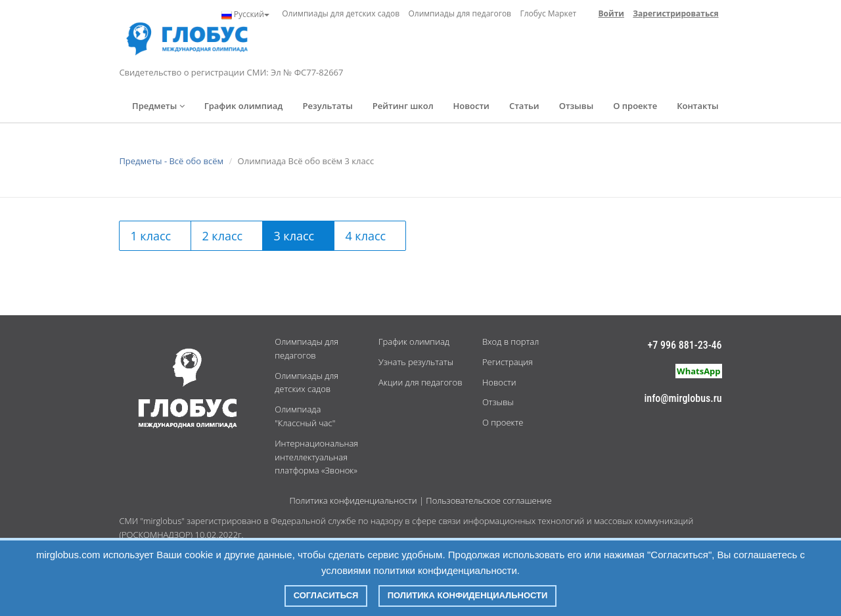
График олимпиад (244, 106)
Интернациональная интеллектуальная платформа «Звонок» (316, 457)
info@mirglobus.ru (683, 398)
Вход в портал (511, 341)
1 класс (150, 236)
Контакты (697, 106)
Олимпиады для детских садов (341, 13)
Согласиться (326, 595)
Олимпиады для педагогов (460, 13)
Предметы (158, 106)
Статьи (524, 106)
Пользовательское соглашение (489, 500)
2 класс (222, 236)
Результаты (327, 106)
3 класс (294, 236)
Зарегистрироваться (675, 13)
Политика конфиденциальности (353, 500)
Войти (611, 13)
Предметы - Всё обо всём (171, 161)
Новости (471, 106)
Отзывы (577, 106)
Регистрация (508, 362)
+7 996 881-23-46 (685, 345)
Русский (245, 14)
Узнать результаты (416, 362)
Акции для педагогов (420, 382)
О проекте (635, 106)
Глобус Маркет (548, 13)
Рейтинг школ (403, 106)
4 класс (365, 236)
